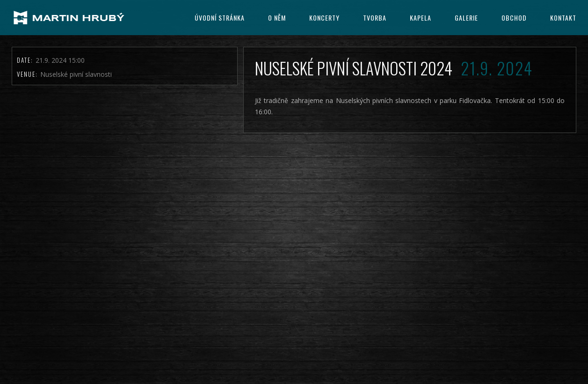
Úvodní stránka (220, 18)
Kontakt (563, 18)
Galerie (466, 18)
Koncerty (324, 18)
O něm (277, 18)
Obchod (514, 18)
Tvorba (375, 18)
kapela (421, 18)
